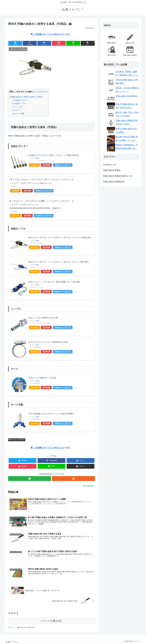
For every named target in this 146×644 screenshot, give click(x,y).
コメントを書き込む (52, 621)
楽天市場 (46, 165)
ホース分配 (18, 114)
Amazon (34, 165)
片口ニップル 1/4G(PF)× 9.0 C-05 (43, 318)
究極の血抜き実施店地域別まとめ (118, 176)
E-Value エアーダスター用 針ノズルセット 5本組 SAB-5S (54, 155)
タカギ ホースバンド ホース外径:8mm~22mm (48, 342)
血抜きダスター (20, 100)
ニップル (17, 107)
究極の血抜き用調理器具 (17, 440)
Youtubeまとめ (109, 165)
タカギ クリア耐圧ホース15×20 (42, 378)
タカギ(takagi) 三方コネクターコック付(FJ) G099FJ (51, 414)
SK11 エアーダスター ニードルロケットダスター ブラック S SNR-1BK (60, 238)
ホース (16, 110)
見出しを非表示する (40, 92)
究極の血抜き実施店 (112, 170)
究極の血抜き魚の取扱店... (127, 96)
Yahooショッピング (63, 165)
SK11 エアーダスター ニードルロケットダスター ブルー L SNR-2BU (58, 262)
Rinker (38, 158)
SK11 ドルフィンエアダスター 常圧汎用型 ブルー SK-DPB (54, 282)
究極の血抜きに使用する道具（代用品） (27, 97)
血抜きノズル (19, 104)
